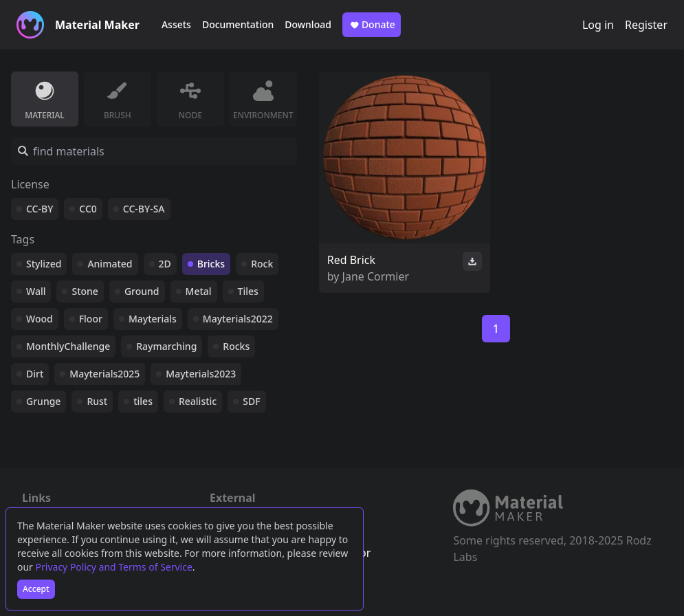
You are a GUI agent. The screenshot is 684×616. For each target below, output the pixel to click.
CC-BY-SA (144, 209)
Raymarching (166, 346)
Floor (91, 319)
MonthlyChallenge (68, 346)
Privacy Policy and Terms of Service (114, 567)
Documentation (238, 24)
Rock (262, 264)
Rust (97, 401)
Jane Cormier (376, 276)
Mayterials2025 (104, 374)
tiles (143, 401)
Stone (85, 291)
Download (308, 24)
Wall (36, 291)
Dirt (35, 374)
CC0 (88, 209)
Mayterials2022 (238, 319)
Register (646, 25)
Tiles (248, 291)
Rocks (236, 346)
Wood (40, 319)
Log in (598, 25)
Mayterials (153, 319)
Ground (142, 291)
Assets (176, 24)
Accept (36, 589)
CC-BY (40, 209)
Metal (199, 291)
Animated (110, 264)
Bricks (211, 264)
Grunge (43, 401)
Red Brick (351, 260)
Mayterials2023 (201, 374)
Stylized (44, 264)
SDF (251, 401)
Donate (372, 25)
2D (165, 264)
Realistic (198, 401)
